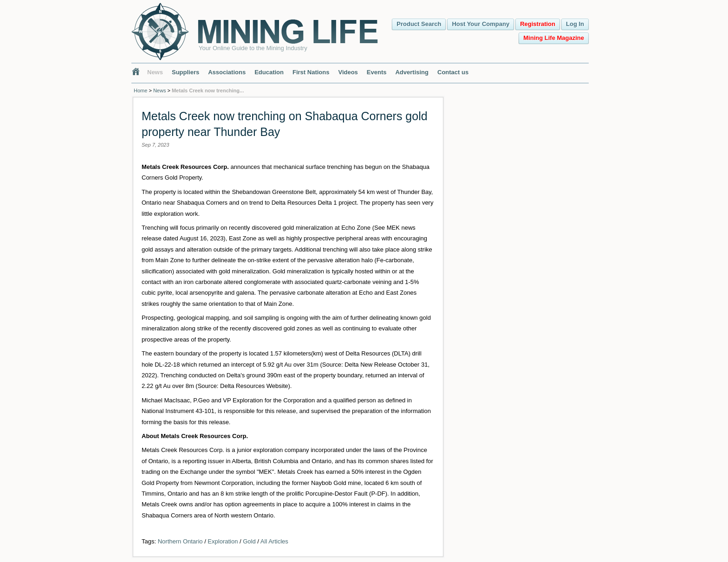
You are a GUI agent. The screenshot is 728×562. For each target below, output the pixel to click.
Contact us (453, 72)
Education (269, 72)
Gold (249, 541)
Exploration (223, 541)
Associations (227, 72)
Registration (538, 24)
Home (140, 90)
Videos (348, 72)
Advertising (412, 72)
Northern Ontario (180, 541)
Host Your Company (481, 24)
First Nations (311, 72)
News (155, 72)
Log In (575, 24)
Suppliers (185, 72)
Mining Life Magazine (554, 38)
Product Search (419, 24)
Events (377, 72)
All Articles (274, 541)
